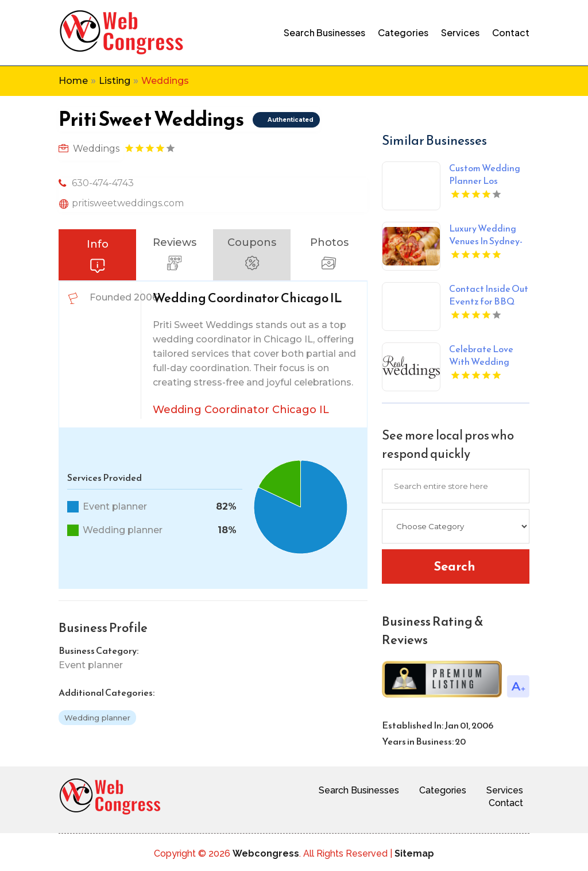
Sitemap (414, 853)
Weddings (165, 81)
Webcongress (266, 853)
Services (460, 32)
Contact (511, 32)
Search (454, 566)
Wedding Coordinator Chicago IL (241, 410)
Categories (403, 32)
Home (73, 81)
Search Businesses (324, 32)
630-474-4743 (103, 183)
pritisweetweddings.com (128, 203)
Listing (115, 81)
